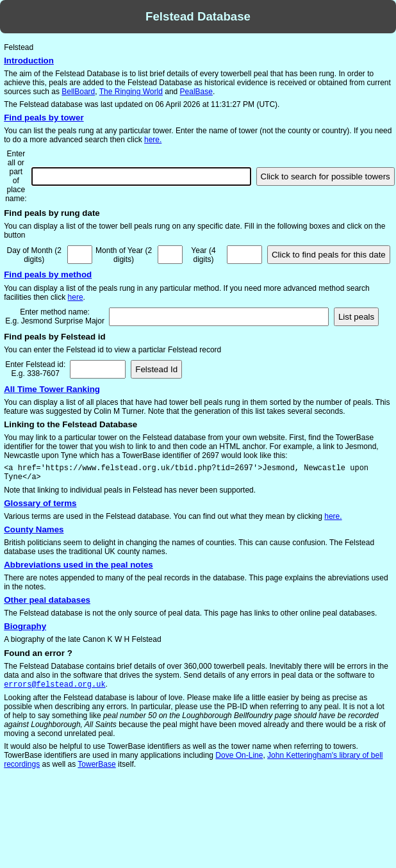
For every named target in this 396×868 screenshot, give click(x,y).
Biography (25, 626)
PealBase (196, 92)
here (76, 297)
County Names (34, 529)
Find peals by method (48, 274)
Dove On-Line (239, 757)
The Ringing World (131, 92)
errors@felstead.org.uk (54, 685)
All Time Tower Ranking (52, 389)
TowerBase (96, 766)
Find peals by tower (44, 118)
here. (153, 140)
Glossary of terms (40, 503)
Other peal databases (47, 600)
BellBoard (78, 92)
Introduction (29, 61)
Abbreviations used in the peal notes (78, 565)
